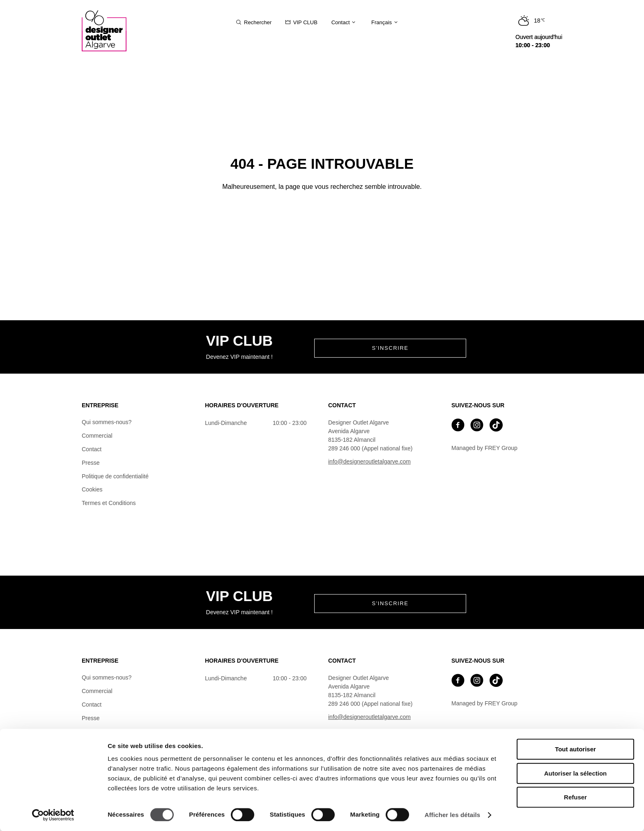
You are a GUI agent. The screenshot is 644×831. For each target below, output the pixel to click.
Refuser (575, 797)
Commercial (97, 436)
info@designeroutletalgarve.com (369, 461)
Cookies (92, 489)
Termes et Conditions (109, 503)
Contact (92, 449)
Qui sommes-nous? (107, 422)
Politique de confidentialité (115, 476)
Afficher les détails (452, 815)
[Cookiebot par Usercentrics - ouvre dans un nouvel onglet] (53, 815)
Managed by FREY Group (484, 448)
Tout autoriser (575, 749)
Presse (91, 463)
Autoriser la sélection (576, 773)
